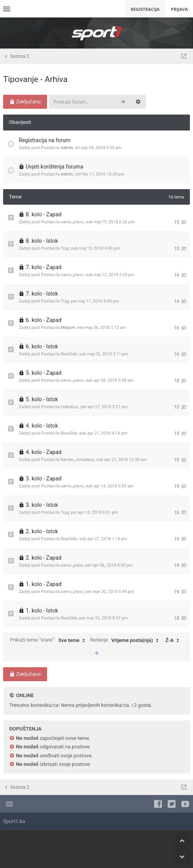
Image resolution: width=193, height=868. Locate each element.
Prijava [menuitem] (179, 9)
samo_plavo (72, 222)
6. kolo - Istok (42, 346)
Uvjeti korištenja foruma (54, 167)
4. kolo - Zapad (44, 452)
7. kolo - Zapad (44, 267)
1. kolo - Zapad (44, 584)
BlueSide (69, 354)
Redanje (126, 640)
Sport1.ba (14, 821)
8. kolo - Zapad (44, 214)
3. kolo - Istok (42, 505)
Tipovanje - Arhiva (35, 79)
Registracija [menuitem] (145, 9)
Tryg (65, 248)
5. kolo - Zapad (44, 373)
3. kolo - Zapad (44, 478)
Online (25, 695)
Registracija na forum (45, 140)
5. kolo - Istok (42, 399)
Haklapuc (70, 407)
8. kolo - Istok (42, 241)
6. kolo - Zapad (44, 320)
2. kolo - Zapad (44, 558)
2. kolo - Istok (42, 531)
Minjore (68, 328)
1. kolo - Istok (42, 611)
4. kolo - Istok (42, 426)
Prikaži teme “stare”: (49, 640)
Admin (67, 148)
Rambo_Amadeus (77, 460)
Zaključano (25, 102)
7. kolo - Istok (42, 294)
